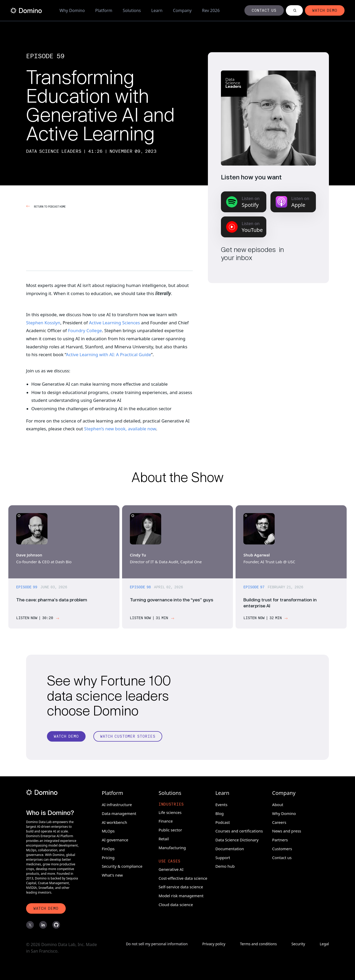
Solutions (132, 10)
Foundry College (85, 330)
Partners (280, 839)
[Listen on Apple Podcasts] (293, 202)
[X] (30, 925)
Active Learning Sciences (114, 323)
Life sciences (170, 811)
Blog (220, 813)
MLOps (108, 830)
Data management (119, 813)
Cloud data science (176, 904)
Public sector (170, 829)
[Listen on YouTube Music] (244, 227)
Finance (166, 820)
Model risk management (181, 895)
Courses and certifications (239, 830)
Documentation (230, 848)
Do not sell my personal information (157, 944)
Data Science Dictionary (237, 839)
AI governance (115, 839)
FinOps (108, 848)
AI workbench (114, 821)
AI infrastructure (117, 804)
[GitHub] (56, 925)
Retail (164, 838)
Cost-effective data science (183, 877)
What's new (112, 874)
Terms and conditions (258, 944)
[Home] (26, 11)
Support (223, 856)
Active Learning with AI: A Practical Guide (109, 354)
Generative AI (171, 868)
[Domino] (53, 792)
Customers (282, 848)
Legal (324, 944)
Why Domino (72, 10)
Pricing (108, 856)
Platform (104, 10)
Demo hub (225, 865)
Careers (279, 821)
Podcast (223, 821)
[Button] (264, 10)
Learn (157, 10)
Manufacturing (172, 847)
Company (182, 10)
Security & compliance (122, 865)
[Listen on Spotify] (244, 202)
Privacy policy (214, 944)
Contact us (282, 856)
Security (298, 944)
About (278, 804)
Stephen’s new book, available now (120, 429)
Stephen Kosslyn (43, 323)
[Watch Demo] (66, 739)
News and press (287, 830)
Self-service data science (181, 886)
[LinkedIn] (43, 925)
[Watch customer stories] (128, 739)
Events (221, 804)
